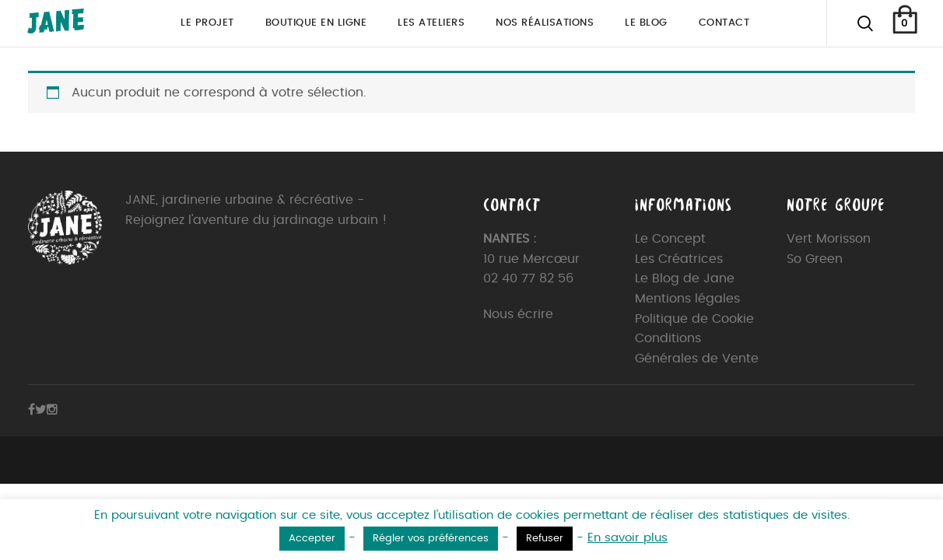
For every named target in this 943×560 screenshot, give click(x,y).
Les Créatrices (679, 259)
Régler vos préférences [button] (431, 539)
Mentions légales (687, 299)
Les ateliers (431, 23)
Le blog (646, 23)
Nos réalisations (545, 23)
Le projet (207, 23)
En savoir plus (627, 538)
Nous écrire (518, 314)
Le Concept (670, 239)
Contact (724, 23)
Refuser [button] (545, 539)
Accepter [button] (312, 539)
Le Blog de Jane (685, 278)
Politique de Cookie (694, 319)
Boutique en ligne (316, 23)
